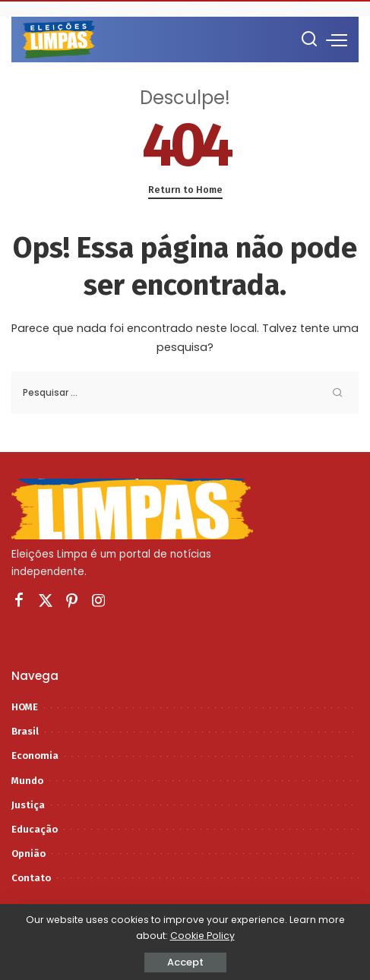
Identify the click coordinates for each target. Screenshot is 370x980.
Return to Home (185, 190)
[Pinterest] (72, 601)
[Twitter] (46, 601)
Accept (185, 962)
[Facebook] (19, 601)
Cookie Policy (202, 936)
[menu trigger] (337, 40)
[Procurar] (309, 40)
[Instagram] (99, 601)
